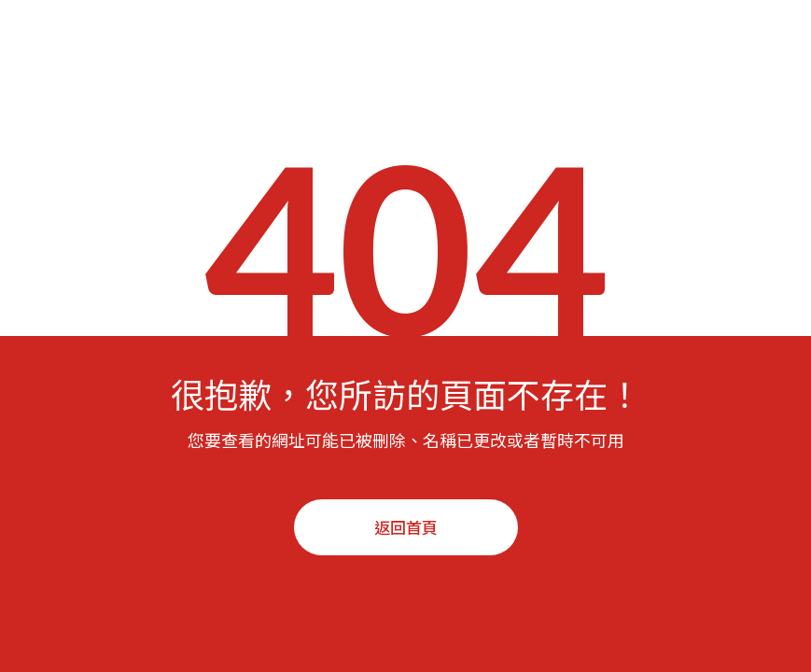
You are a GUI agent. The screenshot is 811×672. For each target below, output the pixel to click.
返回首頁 (406, 527)
